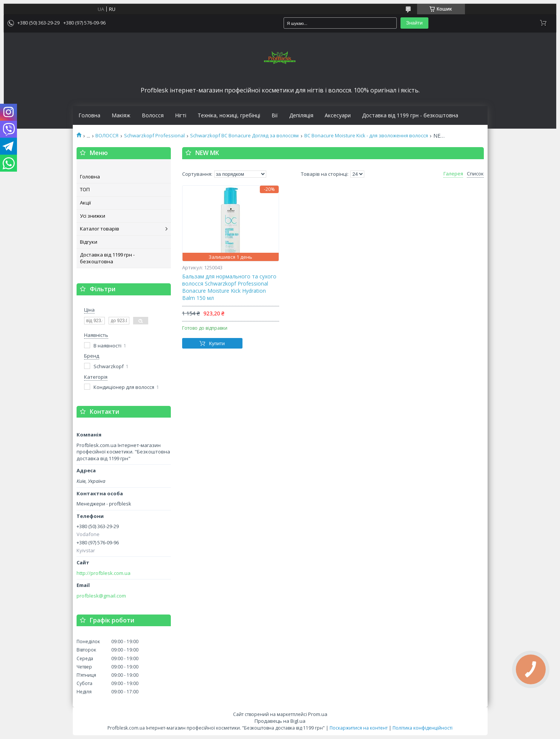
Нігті (181, 115)
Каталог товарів (100, 229)
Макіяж (121, 115)
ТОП (85, 189)
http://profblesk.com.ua (104, 573)
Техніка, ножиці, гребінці (229, 115)
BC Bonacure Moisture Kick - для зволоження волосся (366, 136)
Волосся (153, 115)
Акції (85, 203)
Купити (217, 343)
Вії (275, 115)
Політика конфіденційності (423, 728)
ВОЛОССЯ (107, 136)
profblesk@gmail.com (101, 596)
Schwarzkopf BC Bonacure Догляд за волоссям (244, 136)
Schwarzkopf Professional (154, 136)
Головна (89, 115)
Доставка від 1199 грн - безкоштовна (410, 115)
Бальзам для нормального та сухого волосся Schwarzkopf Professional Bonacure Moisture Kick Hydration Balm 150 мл (229, 287)
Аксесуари (338, 115)
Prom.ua (318, 714)
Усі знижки (93, 216)
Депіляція (301, 115)
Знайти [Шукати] (414, 23)
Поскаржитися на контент (359, 728)
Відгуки (89, 242)
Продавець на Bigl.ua (280, 721)
